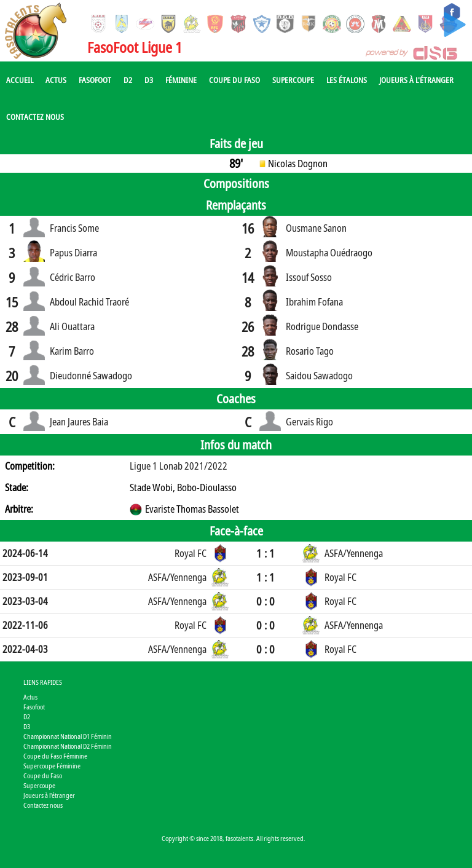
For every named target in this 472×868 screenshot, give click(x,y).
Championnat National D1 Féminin (68, 736)
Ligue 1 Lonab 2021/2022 (179, 466)
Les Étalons (347, 80)
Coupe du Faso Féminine (55, 756)
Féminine (181, 80)
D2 (128, 80)
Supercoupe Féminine (52, 766)
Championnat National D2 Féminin (68, 746)
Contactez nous (35, 117)
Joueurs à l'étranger (416, 80)
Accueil (20, 80)
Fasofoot (95, 80)
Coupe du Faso (234, 80)
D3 (149, 80)
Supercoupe (293, 80)
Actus (56, 80)
